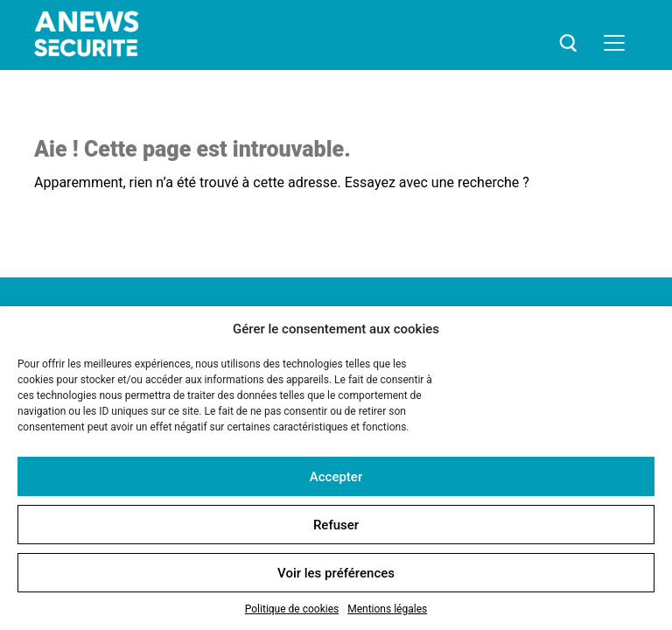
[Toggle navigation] (614, 43)
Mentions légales (387, 609)
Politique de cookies (292, 609)
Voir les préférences (336, 573)
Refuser (336, 525)
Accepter (336, 477)
